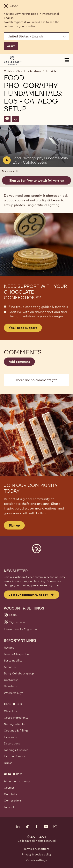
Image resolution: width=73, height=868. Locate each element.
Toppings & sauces (16, 750)
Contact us (11, 680)
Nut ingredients (14, 724)
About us (10, 667)
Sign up (14, 525)
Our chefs (10, 794)
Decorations (12, 743)
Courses (9, 788)
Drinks (8, 763)
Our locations (13, 801)
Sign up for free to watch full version (37, 180)
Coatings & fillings (16, 731)
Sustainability (13, 661)
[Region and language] (36, 36)
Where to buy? (13, 693)
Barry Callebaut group (19, 673)
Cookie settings (36, 860)
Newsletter (11, 686)
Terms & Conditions (37, 849)
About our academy (17, 781)
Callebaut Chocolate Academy (22, 71)
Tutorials (51, 71)
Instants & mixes (15, 756)
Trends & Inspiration (17, 654)
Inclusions (10, 737)
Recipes (9, 648)
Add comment (19, 362)
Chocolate (11, 711)
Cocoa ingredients (16, 718)
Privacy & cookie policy (37, 854)
